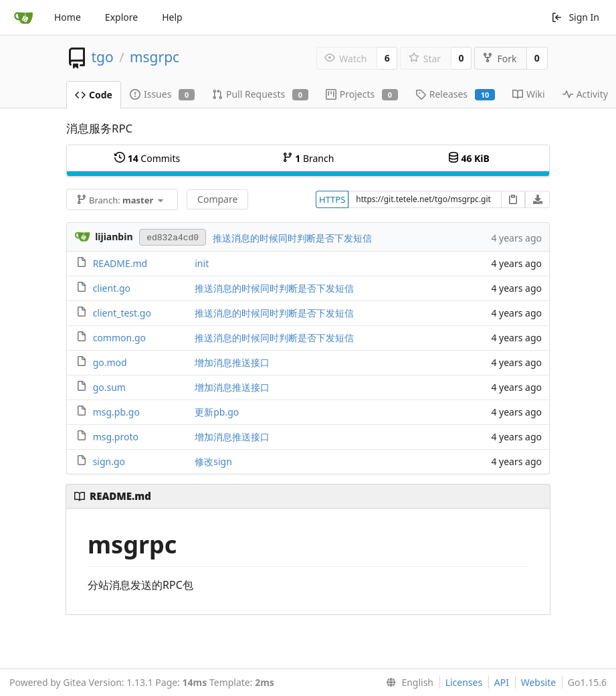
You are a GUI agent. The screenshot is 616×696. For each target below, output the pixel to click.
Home (68, 17)
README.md (120, 263)
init (202, 263)
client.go (112, 288)
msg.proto (116, 437)
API (502, 682)
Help (172, 17)
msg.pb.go (116, 412)
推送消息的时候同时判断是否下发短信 (292, 238)
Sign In (575, 17)
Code (94, 95)
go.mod (110, 362)
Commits (147, 158)
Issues (162, 94)
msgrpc (155, 57)
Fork (499, 59)
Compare (217, 199)
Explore (121, 17)
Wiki (529, 94)
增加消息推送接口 (232, 362)
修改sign (213, 461)
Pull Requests (260, 94)
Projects (362, 94)
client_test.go (122, 313)
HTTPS (332, 199)
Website (539, 682)
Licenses (464, 682)
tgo (102, 57)
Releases (455, 94)
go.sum (109, 387)
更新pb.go (217, 412)
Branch (308, 158)
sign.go (109, 461)
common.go (119, 338)
